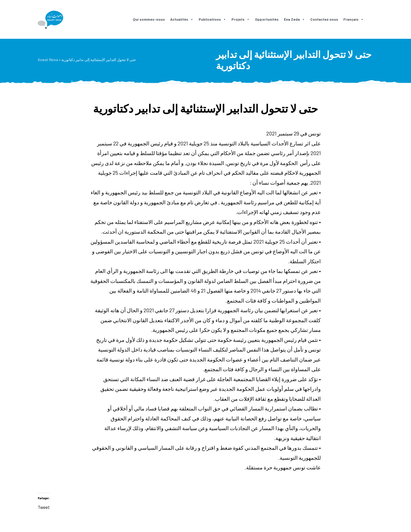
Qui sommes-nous (149, 19)
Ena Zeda (294, 19)
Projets (241, 19)
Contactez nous (324, 19)
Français (354, 19)
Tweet (44, 506)
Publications (212, 19)
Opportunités (267, 19)
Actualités (182, 19)
